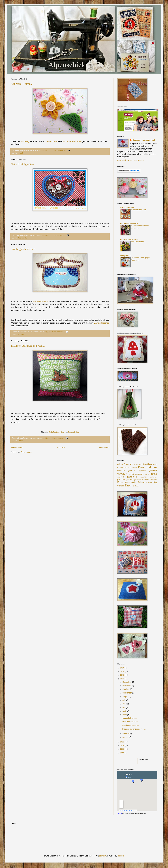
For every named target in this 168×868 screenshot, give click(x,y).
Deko (135, 468)
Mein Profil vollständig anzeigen (130, 160)
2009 (123, 749)
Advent (120, 464)
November (127, 686)
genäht (154, 474)
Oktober (126, 689)
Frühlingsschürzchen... (24, 249)
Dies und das (23, 238)
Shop (155, 482)
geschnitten (144, 477)
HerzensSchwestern (150, 480)
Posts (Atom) (26, 452)
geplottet (121, 477)
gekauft (20, 153)
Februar (126, 734)
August (126, 697)
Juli (124, 700)
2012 (123, 679)
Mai (124, 708)
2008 (123, 753)
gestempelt (154, 477)
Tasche (129, 485)
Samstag (25, 141)
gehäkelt (153, 470)
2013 (123, 675)
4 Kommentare (57, 438)
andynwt (103, 856)
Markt (128, 482)
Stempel (121, 486)
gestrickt (130, 480)
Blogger (121, 856)
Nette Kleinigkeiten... (23, 164)
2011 (123, 742)
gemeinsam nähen (142, 474)
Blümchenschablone (72, 141)
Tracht (137, 486)
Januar (126, 737)
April (125, 711)
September (127, 693)
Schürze (21, 335)
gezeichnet (138, 480)
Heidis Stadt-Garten (129, 240)
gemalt (131, 474)
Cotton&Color (51, 141)
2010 (123, 745)
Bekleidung (147, 464)
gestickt (121, 480)
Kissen (20, 441)
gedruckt (132, 471)
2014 (123, 671)
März (125, 715)
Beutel (155, 464)
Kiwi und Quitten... (138, 242)
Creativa (128, 468)
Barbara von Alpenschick (144, 140)
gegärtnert (142, 471)
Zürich (119, 813)
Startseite (61, 448)
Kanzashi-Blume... (22, 84)
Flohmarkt (121, 471)
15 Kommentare (59, 150)
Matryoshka (125, 255)
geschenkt (132, 477)
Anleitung (129, 464)
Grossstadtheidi (127, 208)
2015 (123, 668)
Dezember (127, 682)
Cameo (120, 468)
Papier (134, 482)
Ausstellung (138, 464)
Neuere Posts (17, 448)
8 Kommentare (57, 332)
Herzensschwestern (129, 223)
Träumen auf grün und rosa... (28, 346)
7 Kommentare (58, 235)
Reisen (141, 482)
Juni (124, 704)
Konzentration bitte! (139, 210)
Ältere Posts (104, 448)
